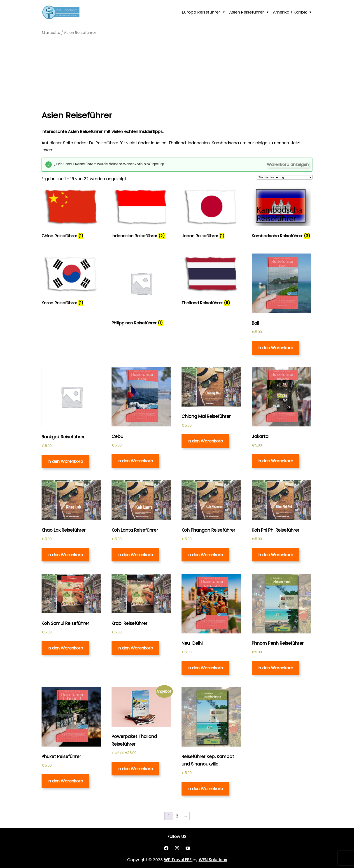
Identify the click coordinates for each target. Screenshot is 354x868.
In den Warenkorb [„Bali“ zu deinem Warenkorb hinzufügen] (275, 348)
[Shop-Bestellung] (285, 177)
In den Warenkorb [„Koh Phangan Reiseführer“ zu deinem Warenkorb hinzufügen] (205, 555)
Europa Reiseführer (201, 12)
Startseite (51, 33)
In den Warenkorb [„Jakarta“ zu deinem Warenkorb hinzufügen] (275, 461)
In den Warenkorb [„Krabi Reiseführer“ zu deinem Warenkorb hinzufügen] (135, 648)
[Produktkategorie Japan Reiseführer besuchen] (211, 214)
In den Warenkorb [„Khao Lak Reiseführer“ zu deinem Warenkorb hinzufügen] (65, 555)
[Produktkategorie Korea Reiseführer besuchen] (71, 281)
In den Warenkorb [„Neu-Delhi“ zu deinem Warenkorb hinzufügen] (205, 668)
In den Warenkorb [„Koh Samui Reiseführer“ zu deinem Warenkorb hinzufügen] (65, 648)
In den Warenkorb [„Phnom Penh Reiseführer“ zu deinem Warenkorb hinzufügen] (275, 668)
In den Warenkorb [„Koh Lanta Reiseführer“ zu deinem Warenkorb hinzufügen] (135, 555)
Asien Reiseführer (247, 12)
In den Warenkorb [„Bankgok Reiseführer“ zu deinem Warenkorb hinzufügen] (65, 461)
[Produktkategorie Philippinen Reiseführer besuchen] (141, 291)
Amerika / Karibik (290, 12)
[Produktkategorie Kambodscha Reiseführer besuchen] (282, 214)
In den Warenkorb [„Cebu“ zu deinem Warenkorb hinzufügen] (135, 461)
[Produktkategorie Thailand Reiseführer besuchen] (211, 281)
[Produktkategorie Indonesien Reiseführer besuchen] (141, 214)
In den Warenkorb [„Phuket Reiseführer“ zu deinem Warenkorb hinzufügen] (65, 781)
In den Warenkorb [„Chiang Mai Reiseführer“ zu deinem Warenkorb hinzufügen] (205, 441)
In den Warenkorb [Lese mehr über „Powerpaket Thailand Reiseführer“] (135, 769)
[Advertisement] (177, 71)
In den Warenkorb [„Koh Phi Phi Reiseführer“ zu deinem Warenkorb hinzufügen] (275, 555)
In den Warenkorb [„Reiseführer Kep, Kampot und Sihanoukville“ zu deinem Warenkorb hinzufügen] (205, 789)
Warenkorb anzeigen (288, 164)
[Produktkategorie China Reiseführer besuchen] (71, 214)
